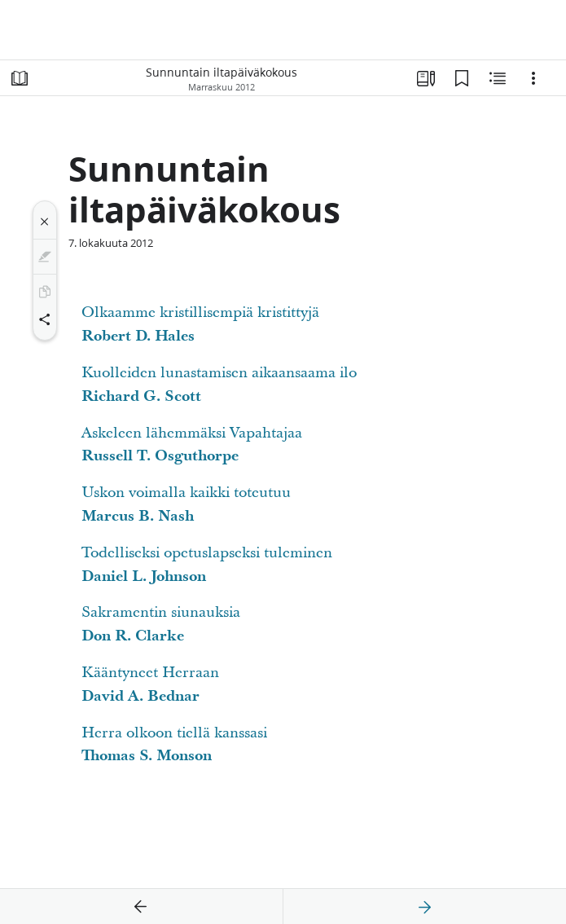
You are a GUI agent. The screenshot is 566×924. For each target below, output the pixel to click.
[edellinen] (141, 907)
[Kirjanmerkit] (462, 78)
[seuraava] (424, 907)
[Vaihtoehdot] (533, 78)
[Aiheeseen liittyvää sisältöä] (498, 78)
